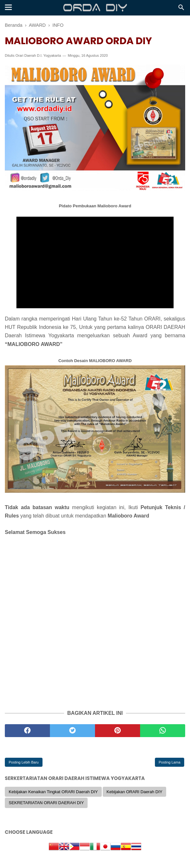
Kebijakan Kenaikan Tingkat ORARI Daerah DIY (53, 792)
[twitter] (72, 731)
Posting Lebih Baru (24, 762)
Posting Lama (170, 762)
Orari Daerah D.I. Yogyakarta (38, 55)
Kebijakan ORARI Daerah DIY (134, 792)
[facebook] (27, 731)
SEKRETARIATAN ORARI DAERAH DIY (46, 803)
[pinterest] (118, 731)
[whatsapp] (163, 731)
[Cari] (181, 9)
